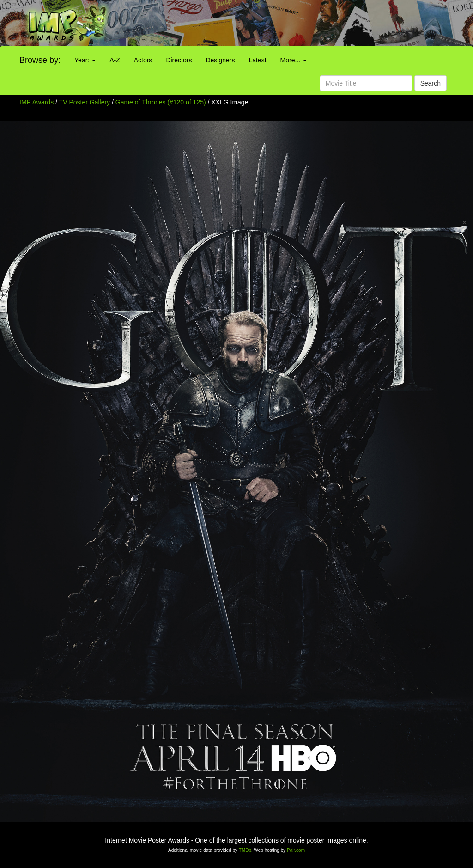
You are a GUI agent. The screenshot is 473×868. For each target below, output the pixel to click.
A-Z (115, 60)
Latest (257, 60)
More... (294, 60)
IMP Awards (36, 102)
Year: (85, 60)
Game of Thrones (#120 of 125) (161, 102)
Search (431, 83)
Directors (179, 60)
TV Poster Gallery (85, 102)
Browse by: (40, 60)
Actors (143, 60)
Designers (220, 60)
